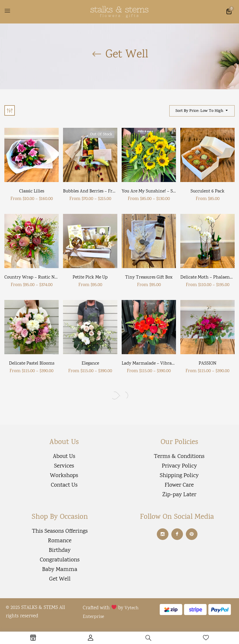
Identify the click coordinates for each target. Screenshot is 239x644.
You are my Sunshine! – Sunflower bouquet (165, 191)
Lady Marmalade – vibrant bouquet (158, 364)
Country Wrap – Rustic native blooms (42, 278)
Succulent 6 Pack (207, 191)
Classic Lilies (32, 191)
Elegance (90, 364)
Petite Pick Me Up (90, 278)
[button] (229, 11)
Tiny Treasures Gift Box (149, 278)
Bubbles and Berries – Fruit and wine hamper (110, 191)
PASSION (207, 364)
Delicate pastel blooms (32, 364)
